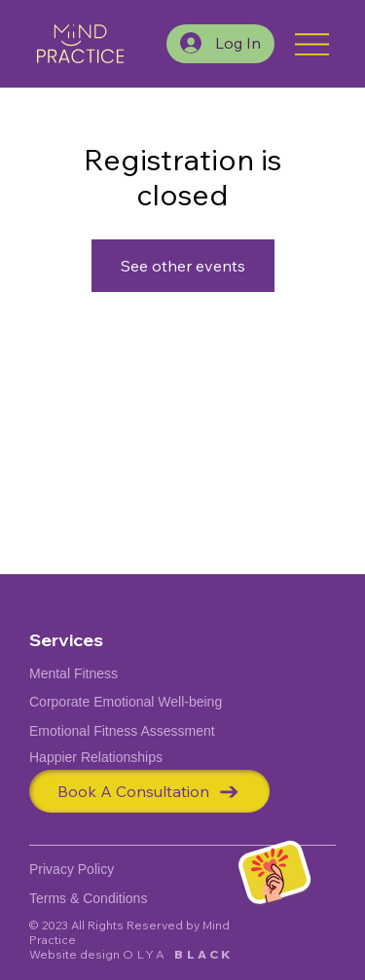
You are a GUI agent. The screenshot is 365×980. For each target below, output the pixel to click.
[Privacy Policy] (88, 869)
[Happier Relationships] (141, 757)
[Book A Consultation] (149, 791)
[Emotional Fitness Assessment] (141, 730)
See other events (183, 266)
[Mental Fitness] (141, 674)
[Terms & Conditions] (102, 898)
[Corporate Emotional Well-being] (141, 702)
